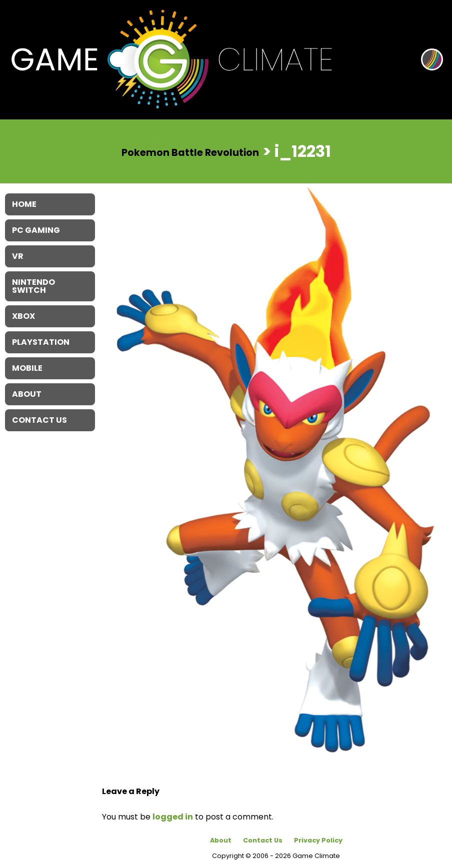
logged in (173, 817)
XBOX (23, 316)
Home (24, 204)
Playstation (41, 342)
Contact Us (263, 840)
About (221, 840)
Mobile (27, 368)
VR (18, 256)
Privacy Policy (318, 840)
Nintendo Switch (33, 286)
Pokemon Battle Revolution (190, 152)
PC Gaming (36, 230)
